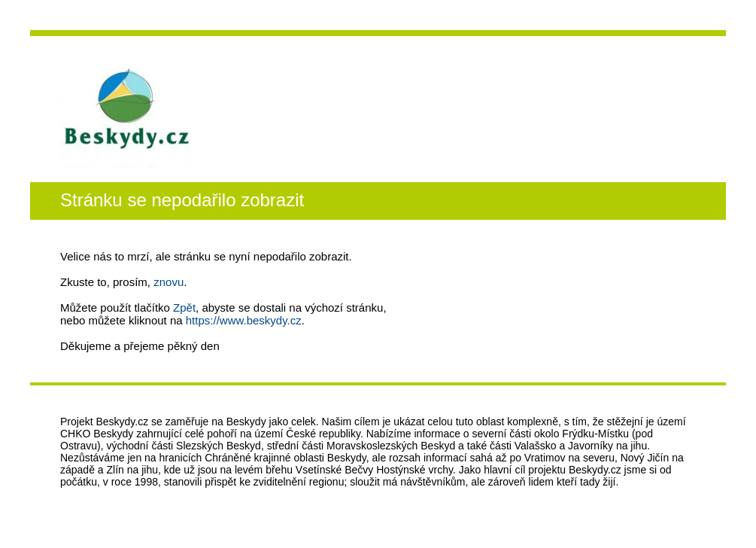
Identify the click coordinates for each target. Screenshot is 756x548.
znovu (169, 282)
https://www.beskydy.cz (244, 320)
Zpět (184, 307)
